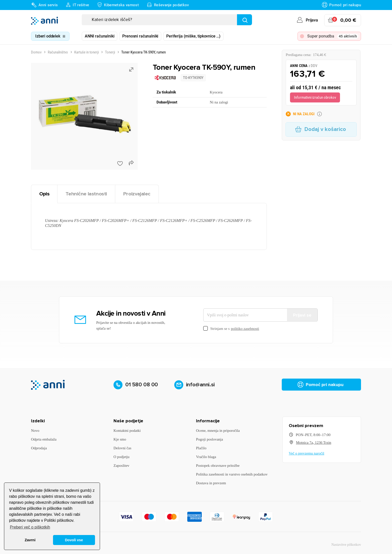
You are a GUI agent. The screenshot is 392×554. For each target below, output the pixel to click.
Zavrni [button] (30, 540)
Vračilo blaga (206, 457)
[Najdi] (244, 20)
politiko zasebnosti (245, 329)
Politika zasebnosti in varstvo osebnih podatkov (232, 474)
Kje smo (120, 439)
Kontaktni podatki (127, 431)
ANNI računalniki (99, 36)
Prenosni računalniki (140, 36)
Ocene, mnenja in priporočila (218, 431)
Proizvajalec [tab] (137, 194)
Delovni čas (122, 448)
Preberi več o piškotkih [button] (30, 527)
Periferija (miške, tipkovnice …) (193, 36)
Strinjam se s (231, 329)
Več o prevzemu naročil (306, 453)
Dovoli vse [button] (74, 540)
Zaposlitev (121, 466)
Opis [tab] (44, 194)
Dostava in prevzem (211, 483)
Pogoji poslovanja (209, 439)
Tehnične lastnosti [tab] (86, 194)
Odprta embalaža (44, 439)
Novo (35, 431)
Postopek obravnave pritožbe (218, 466)
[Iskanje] (167, 20)
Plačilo (201, 448)
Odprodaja (39, 448)
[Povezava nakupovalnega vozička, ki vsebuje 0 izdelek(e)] (343, 20)
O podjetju (121, 457)
